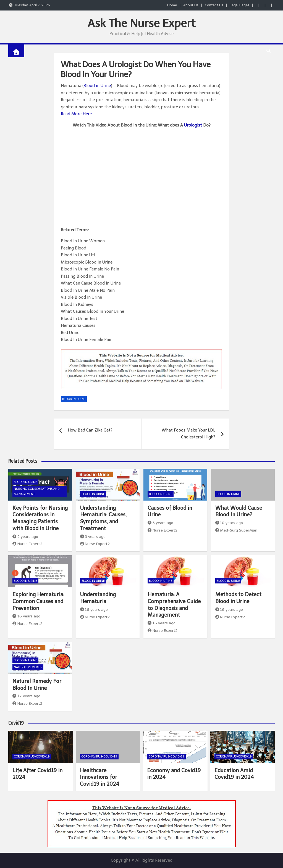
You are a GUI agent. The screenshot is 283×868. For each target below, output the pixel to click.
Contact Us (214, 5)
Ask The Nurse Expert (141, 23)
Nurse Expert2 (27, 544)
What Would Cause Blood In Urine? (239, 511)
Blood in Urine (97, 86)
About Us (191, 5)
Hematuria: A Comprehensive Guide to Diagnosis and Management (174, 605)
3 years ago (93, 537)
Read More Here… (78, 114)
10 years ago (229, 523)
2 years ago (25, 537)
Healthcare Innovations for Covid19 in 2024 (99, 777)
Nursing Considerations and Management (37, 491)
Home (172, 5)
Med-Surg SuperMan (236, 530)
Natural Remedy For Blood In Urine (37, 685)
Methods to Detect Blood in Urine (238, 598)
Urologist (193, 125)
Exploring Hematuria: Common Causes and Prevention (38, 601)
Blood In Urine (74, 399)
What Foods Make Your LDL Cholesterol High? (188, 434)
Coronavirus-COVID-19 (32, 757)
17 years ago (26, 696)
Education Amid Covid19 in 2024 (234, 774)
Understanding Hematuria (98, 598)
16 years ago (26, 616)
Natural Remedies (28, 667)
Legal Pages (239, 5)
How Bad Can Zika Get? (90, 430)
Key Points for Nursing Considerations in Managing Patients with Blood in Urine (40, 518)
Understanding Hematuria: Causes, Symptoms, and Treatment (103, 518)
